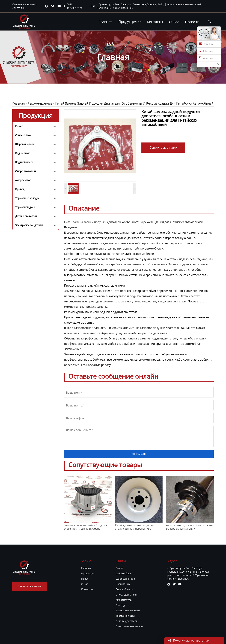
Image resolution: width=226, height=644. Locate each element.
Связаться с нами (30, 586)
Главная (19, 103)
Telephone (206, 51)
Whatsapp (206, 58)
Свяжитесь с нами (163, 147)
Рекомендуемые (40, 103)
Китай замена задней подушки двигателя (92, 222)
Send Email (206, 44)
